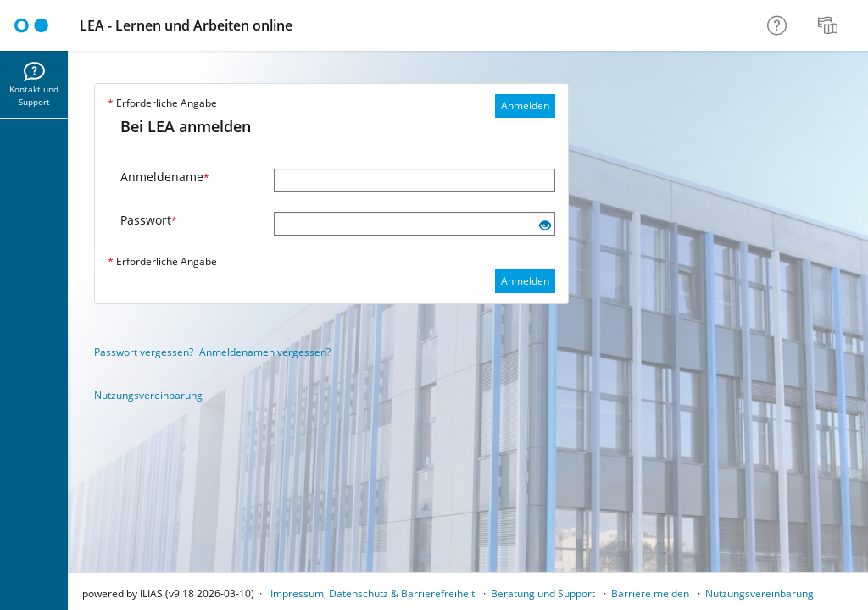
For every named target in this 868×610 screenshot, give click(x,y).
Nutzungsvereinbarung (148, 395)
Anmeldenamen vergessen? (265, 352)
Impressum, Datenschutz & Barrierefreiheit (373, 593)
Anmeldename (165, 177)
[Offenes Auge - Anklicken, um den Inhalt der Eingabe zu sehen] (545, 226)
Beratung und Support (543, 593)
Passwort (149, 220)
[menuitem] (830, 25)
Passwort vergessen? (144, 352)
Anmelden (525, 105)
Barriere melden (650, 593)
